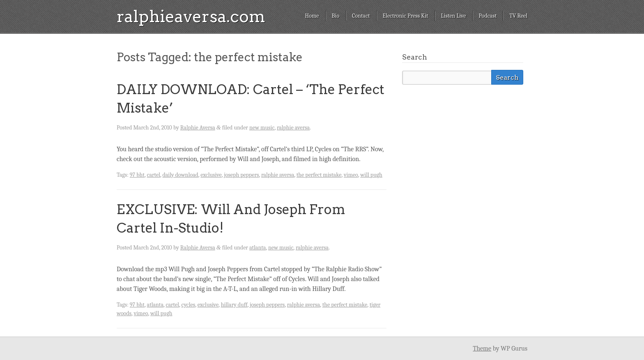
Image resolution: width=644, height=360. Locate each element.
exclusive (211, 175)
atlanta (258, 248)
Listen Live (454, 16)
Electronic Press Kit (406, 16)
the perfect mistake (319, 175)
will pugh (371, 175)
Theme (482, 348)
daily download (181, 175)
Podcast (488, 16)
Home (312, 16)
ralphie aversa (293, 128)
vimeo (351, 175)
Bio (336, 16)
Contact (361, 16)
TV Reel (518, 16)
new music (262, 128)
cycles (188, 305)
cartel (154, 175)
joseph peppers (241, 175)
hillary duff (234, 305)
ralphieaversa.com (191, 16)
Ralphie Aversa (198, 128)
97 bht (137, 175)
